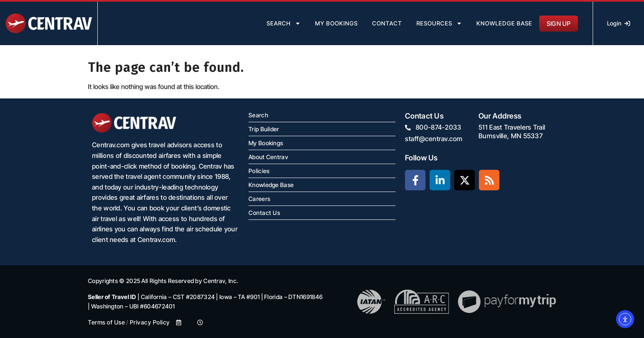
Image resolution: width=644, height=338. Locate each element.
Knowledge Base (504, 23)
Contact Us (264, 213)
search (284, 23)
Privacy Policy (150, 322)
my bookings (336, 23)
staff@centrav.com (434, 139)
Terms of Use (106, 322)
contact (387, 23)
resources (439, 23)
